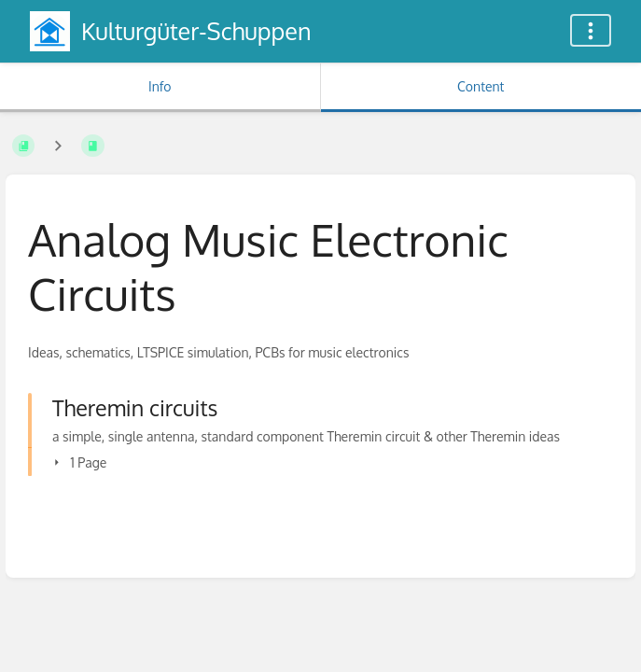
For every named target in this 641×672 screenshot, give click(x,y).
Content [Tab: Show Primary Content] (481, 86)
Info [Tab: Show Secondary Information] (160, 86)
